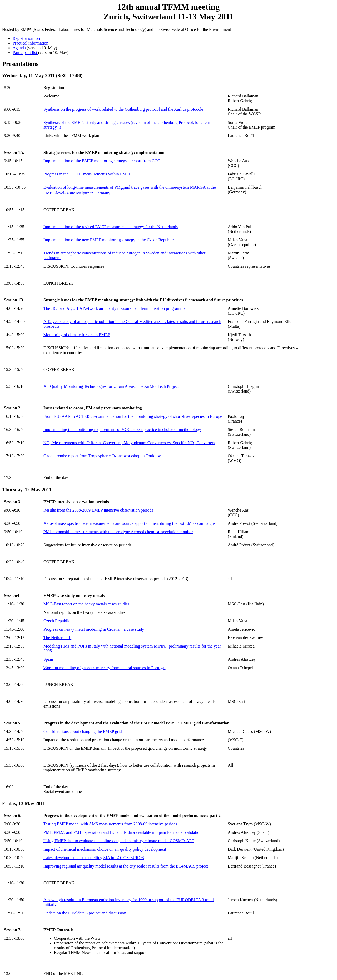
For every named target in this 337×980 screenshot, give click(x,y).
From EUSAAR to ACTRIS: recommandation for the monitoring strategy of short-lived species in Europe (133, 416)
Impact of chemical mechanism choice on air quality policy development (105, 849)
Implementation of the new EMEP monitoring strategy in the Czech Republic (108, 240)
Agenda (20, 48)
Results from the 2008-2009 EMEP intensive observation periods (98, 510)
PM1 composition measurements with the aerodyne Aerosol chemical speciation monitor (118, 532)
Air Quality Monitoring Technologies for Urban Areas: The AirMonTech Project (111, 386)
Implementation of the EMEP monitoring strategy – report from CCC (102, 161)
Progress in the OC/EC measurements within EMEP (87, 174)
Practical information (31, 43)
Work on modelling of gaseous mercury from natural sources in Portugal (105, 668)
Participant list (25, 53)
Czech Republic (57, 621)
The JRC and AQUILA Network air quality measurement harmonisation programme (114, 308)
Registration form (28, 38)
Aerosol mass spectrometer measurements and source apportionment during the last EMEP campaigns (129, 523)
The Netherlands (57, 638)
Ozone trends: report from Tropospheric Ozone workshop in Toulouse (102, 456)
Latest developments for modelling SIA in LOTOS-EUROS (94, 858)
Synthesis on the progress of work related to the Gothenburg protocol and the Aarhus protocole (123, 109)
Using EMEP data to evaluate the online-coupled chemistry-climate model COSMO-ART (119, 841)
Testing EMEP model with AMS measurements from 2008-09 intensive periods (110, 824)
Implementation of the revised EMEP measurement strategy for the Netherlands (111, 227)
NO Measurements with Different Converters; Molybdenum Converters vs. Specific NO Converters (129, 443)
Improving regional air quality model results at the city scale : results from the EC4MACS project (126, 866)
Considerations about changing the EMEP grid (83, 731)
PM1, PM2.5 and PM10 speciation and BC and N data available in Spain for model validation (122, 832)
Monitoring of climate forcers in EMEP (77, 335)
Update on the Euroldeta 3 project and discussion (85, 913)
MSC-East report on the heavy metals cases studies (86, 604)
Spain (48, 659)
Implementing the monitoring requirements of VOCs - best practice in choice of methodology (122, 430)
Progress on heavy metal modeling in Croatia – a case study (94, 629)
